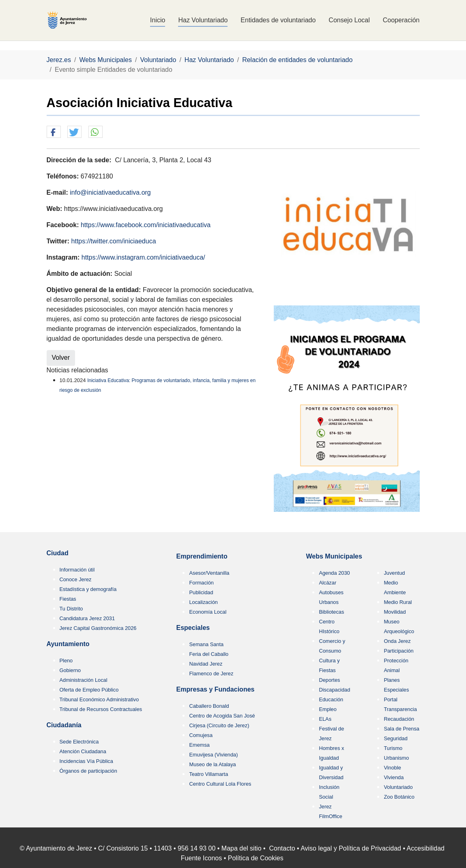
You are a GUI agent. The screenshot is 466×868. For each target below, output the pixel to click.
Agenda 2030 (334, 573)
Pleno (66, 661)
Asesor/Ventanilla (209, 573)
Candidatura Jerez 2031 (87, 618)
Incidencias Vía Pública (86, 761)
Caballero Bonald (209, 706)
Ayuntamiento (68, 644)
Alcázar (327, 583)
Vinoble (392, 768)
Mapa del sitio (242, 848)
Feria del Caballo (209, 654)
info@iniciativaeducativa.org (110, 192)
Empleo (327, 709)
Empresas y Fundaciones (215, 689)
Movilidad (395, 612)
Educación (331, 699)
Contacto (282, 848)
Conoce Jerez (76, 579)
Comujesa (201, 735)
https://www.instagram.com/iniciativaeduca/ (143, 257)
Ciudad (58, 553)
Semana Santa (206, 644)
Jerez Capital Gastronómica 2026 (98, 628)
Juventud (394, 573)
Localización (203, 602)
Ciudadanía (64, 725)
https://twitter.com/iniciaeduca (114, 241)
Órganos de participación (88, 771)
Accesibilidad (426, 848)
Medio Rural (398, 602)
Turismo (393, 748)
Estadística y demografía (88, 589)
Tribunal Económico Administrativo (99, 699)
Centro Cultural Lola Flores (220, 784)
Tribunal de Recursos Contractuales (101, 709)
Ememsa (199, 745)
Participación (398, 651)
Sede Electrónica (79, 742)
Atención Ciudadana (83, 751)
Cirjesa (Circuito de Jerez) (219, 725)
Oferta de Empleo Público (89, 690)
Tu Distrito (71, 609)
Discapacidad (334, 690)
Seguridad (395, 738)
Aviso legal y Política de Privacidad (351, 848)
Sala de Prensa (402, 729)
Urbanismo (396, 758)
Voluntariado (398, 787)
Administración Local (84, 680)
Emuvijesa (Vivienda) (213, 755)
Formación (201, 583)
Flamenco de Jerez (211, 674)
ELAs (325, 719)
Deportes (329, 680)
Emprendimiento (202, 556)
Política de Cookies (256, 858)
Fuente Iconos (201, 858)
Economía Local (208, 612)
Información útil (77, 570)
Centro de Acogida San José (222, 716)
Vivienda (394, 777)
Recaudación (399, 719)
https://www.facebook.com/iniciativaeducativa (146, 225)
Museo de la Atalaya (212, 764)
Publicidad (201, 592)
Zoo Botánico (399, 797)
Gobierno (70, 670)
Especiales (193, 628)
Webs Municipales (334, 556)
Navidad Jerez (206, 664)
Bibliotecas (331, 612)
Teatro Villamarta (208, 774)
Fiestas (68, 599)
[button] (54, 132)
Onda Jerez (397, 641)
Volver (61, 358)
